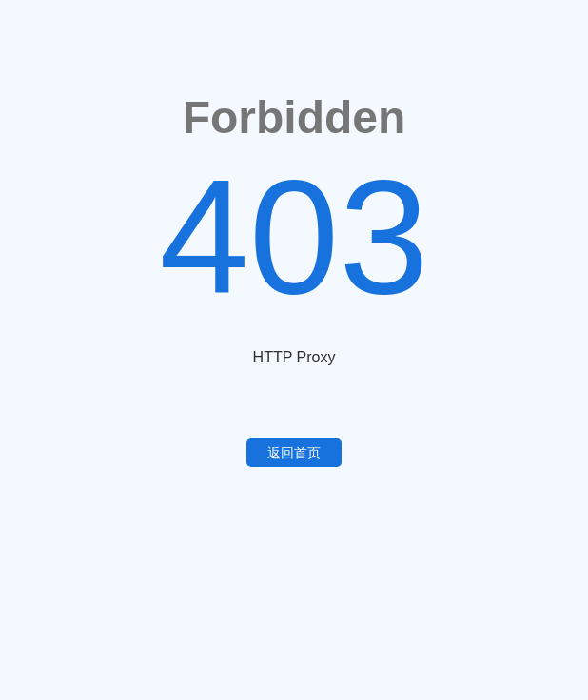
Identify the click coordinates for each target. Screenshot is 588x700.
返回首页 (294, 453)
